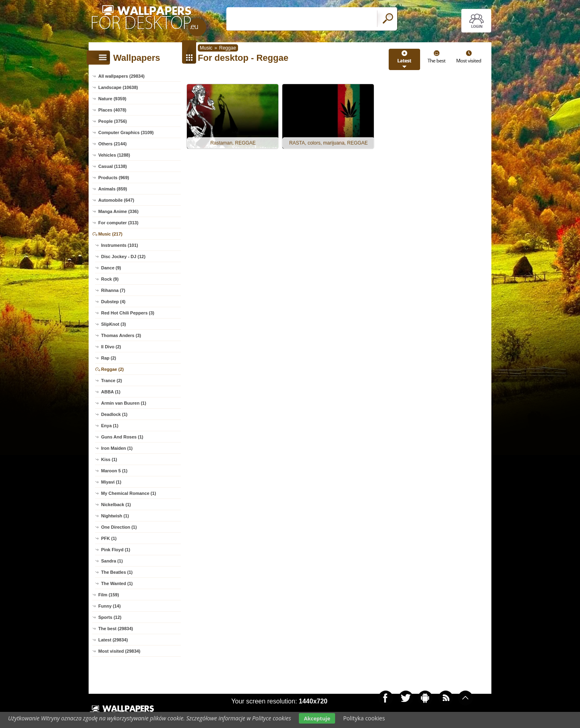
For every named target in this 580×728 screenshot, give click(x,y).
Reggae (228, 48)
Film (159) (109, 595)
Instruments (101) (120, 245)
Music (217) (110, 234)
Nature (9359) (112, 99)
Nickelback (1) (116, 505)
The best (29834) (116, 629)
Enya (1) (110, 426)
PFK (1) (109, 538)
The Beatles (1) (117, 572)
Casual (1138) (113, 166)
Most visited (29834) (119, 651)
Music (206, 48)
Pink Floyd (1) (116, 550)
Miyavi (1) (111, 482)
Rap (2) (109, 358)
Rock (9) (110, 279)
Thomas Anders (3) (121, 335)
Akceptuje (317, 718)
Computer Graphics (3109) (126, 132)
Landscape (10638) (118, 87)
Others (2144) (112, 144)
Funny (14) (110, 606)
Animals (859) (113, 189)
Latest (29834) (113, 640)
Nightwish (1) (115, 516)
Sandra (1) (112, 561)
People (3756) (113, 121)
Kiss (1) (109, 459)
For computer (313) (118, 223)
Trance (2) (112, 381)
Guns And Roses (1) (122, 437)
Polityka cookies (364, 718)
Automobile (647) (116, 200)
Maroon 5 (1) (114, 471)
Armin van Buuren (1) (124, 403)
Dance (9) (111, 268)
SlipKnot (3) (114, 324)
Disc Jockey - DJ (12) (123, 256)
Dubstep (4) (113, 302)
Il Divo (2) (111, 347)
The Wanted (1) (117, 583)
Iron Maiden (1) (117, 448)
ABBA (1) (111, 392)
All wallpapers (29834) (121, 76)
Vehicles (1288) (114, 155)
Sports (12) (110, 617)
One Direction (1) (119, 527)
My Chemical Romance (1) (128, 493)
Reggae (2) (112, 369)
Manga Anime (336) (118, 211)
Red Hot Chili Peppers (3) (128, 313)
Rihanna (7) (113, 290)
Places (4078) (112, 110)
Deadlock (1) (114, 414)
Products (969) (114, 178)
